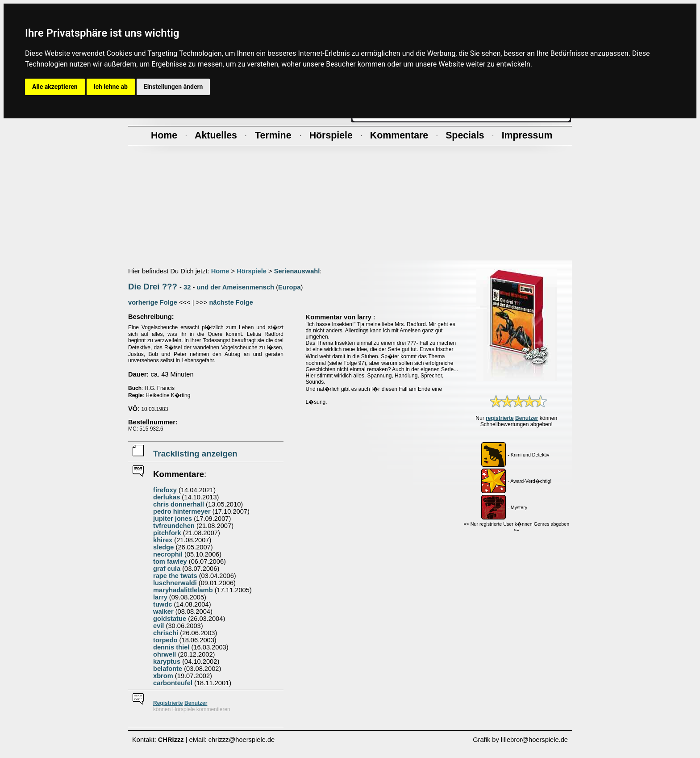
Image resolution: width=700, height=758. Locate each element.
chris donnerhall (179, 504)
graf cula (167, 569)
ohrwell (165, 654)
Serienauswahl (297, 271)
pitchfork (167, 533)
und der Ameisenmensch (235, 287)
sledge (163, 547)
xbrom (163, 676)
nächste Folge (231, 302)
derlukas (167, 497)
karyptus (167, 662)
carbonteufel (173, 683)
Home (220, 271)
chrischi (166, 633)
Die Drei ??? (153, 287)
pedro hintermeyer (182, 511)
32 (187, 287)
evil (158, 626)
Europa (290, 287)
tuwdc (162, 604)
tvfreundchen (174, 526)
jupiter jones (173, 519)
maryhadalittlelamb (183, 590)
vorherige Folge (153, 302)
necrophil (168, 554)
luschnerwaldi (175, 583)
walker (163, 611)
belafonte (168, 669)
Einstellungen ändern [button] (173, 87)
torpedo (165, 640)
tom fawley (170, 561)
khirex (163, 540)
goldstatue (170, 619)
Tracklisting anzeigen (195, 454)
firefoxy (165, 490)
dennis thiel (171, 647)
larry (160, 597)
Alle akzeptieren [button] (55, 87)
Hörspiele (252, 271)
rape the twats (175, 576)
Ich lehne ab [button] (111, 87)
